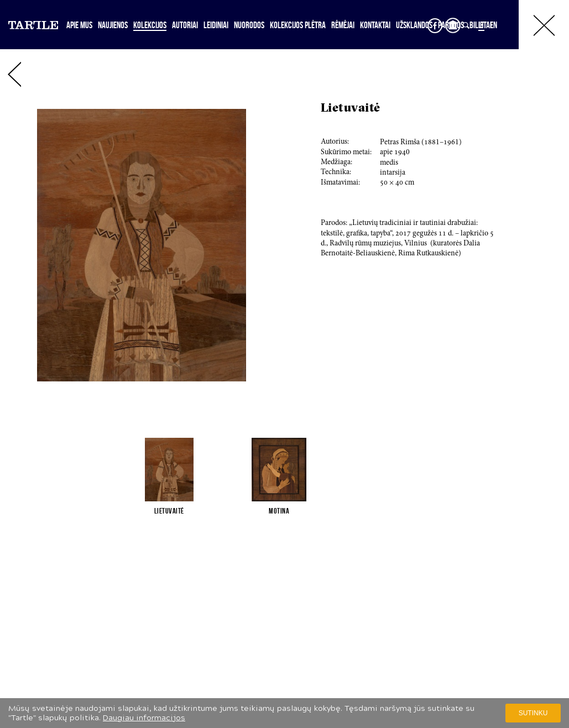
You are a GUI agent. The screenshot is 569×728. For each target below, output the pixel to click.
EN (494, 25)
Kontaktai (375, 25)
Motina (279, 511)
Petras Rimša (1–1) (421, 143)
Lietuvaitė (169, 511)
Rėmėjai (343, 25)
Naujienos (113, 25)
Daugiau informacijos (144, 718)
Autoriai (185, 25)
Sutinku (533, 713)
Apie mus (79, 25)
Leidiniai (216, 25)
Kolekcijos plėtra (298, 25)
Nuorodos (249, 25)
